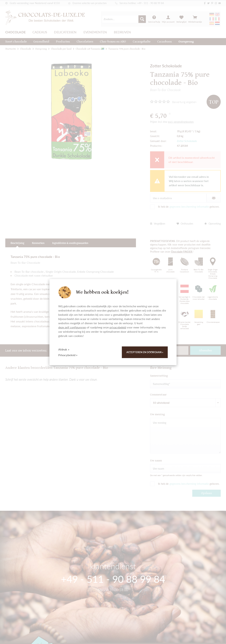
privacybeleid (118, 327)
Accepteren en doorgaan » (145, 352)
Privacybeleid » (68, 355)
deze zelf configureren (72, 327)
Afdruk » (64, 349)
